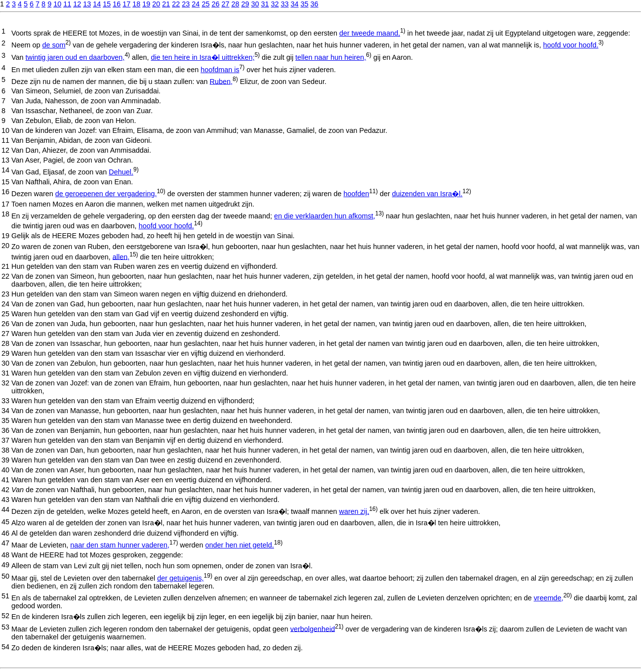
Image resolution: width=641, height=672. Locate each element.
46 (5, 533)
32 (275, 4)
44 (5, 509)
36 (315, 4)
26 (215, 4)
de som (54, 45)
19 (146, 4)
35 (305, 4)
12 (77, 4)
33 (285, 4)
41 (5, 480)
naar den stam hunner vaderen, (120, 545)
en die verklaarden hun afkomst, (325, 216)
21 (166, 4)
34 (295, 4)
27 (225, 4)
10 (57, 4)
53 (5, 627)
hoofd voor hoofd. (571, 45)
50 (5, 576)
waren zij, (354, 511)
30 (255, 4)
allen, (121, 256)
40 (5, 470)
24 (196, 4)
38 (5, 450)
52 (5, 616)
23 (186, 4)
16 (117, 4)
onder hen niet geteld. (240, 545)
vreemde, (549, 598)
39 (5, 460)
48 (5, 555)
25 (205, 4)
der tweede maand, (370, 33)
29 (245, 4)
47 (5, 543)
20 (156, 4)
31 (265, 4)
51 (5, 596)
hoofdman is (220, 70)
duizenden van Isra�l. (427, 194)
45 (5, 522)
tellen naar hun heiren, (331, 57)
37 (5, 440)
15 (107, 4)
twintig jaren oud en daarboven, (75, 57)
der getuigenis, (180, 578)
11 (67, 4)
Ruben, (221, 81)
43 (5, 500)
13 (87, 4)
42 (5, 490)
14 (97, 4)
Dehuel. (121, 172)
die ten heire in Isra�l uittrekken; (202, 57)
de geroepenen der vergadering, (106, 194)
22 (176, 4)
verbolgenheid (313, 629)
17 (126, 4)
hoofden (357, 194)
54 (5, 647)
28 (235, 4)
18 (136, 4)
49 (5, 565)
